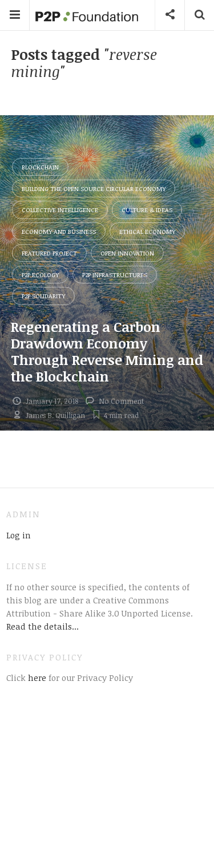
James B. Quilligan (55, 415)
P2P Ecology (40, 275)
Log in (19, 535)
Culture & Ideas (147, 210)
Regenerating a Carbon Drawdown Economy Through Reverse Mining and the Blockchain (107, 351)
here (36, 678)
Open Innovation (127, 253)
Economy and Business (59, 231)
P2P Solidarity (43, 296)
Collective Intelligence (60, 210)
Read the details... (43, 626)
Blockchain (40, 167)
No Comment (121, 401)
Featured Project (49, 253)
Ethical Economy (147, 231)
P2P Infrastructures (115, 275)
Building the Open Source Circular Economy (94, 188)
